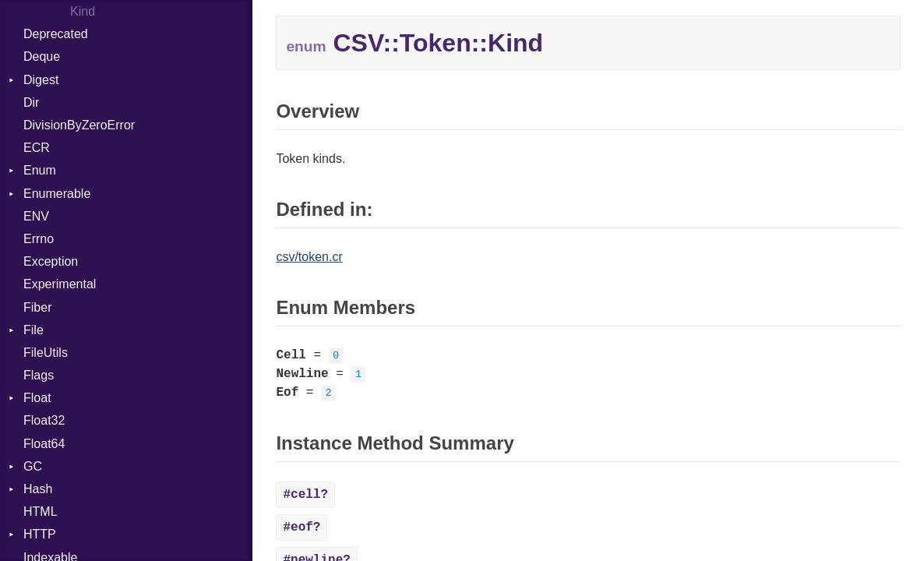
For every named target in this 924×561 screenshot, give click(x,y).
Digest (41, 80)
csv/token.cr (309, 257)
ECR (37, 148)
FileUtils (46, 353)
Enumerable (57, 194)
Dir (31, 102)
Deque (42, 56)
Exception (51, 261)
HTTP (40, 534)
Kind (83, 11)
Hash (38, 489)
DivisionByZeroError (79, 125)
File (34, 330)
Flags (39, 375)
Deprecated (56, 34)
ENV (36, 216)
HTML (41, 512)
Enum (40, 170)
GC (33, 466)
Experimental (60, 284)
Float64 (44, 444)
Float (37, 398)
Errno (39, 239)
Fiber (37, 307)
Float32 (44, 420)
